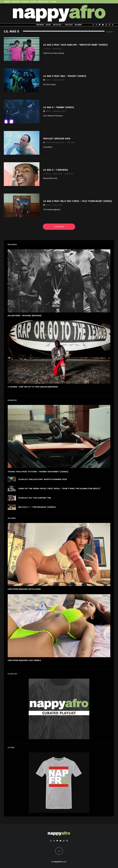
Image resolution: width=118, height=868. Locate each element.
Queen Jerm (60, 142)
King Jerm (49, 142)
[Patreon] (100, 25)
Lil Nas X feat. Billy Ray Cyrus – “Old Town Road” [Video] (78, 201)
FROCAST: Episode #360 (57, 139)
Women (78, 25)
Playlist (25, 2)
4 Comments (69, 174)
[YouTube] (103, 25)
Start (33, 2)
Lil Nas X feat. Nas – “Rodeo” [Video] (65, 76)
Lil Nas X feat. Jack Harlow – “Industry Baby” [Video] (75, 45)
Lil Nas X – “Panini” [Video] (59, 107)
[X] (93, 25)
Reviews (40, 25)
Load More (59, 227)
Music (48, 25)
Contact (16, 2)
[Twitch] (109, 25)
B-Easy (48, 49)
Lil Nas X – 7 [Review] (56, 170)
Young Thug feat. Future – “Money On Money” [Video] (38, 473)
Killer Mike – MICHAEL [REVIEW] (25, 317)
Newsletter (43, 2)
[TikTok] (106, 25)
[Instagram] (96, 25)
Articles (57, 25)
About (8, 2)
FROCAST (69, 25)
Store (53, 2)
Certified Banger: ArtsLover (24, 591)
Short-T (48, 80)
